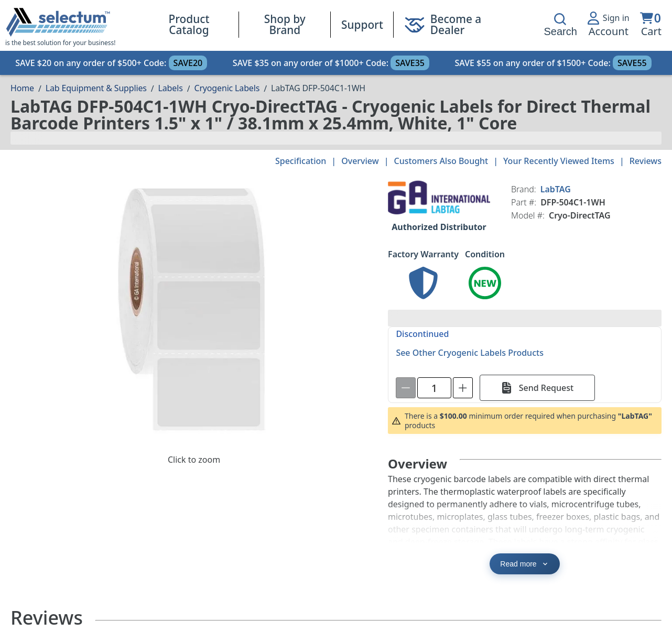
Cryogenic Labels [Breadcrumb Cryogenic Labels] (227, 88)
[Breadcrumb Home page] (22, 88)
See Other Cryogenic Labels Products (470, 353)
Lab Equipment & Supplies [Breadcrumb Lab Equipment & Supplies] (96, 88)
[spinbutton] (434, 388)
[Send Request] (537, 388)
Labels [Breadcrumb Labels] (171, 88)
